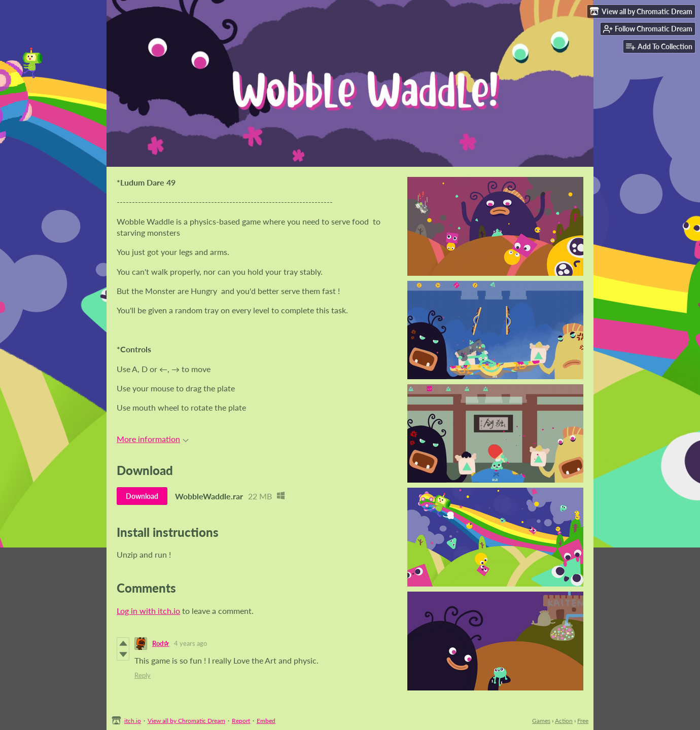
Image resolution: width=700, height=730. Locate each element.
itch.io (133, 721)
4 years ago (190, 643)
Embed (266, 721)
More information (153, 439)
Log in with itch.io (148, 611)
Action (564, 721)
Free (583, 721)
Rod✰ (161, 643)
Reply (143, 675)
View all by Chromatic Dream (186, 721)
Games (541, 721)
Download (142, 496)
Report (241, 721)
